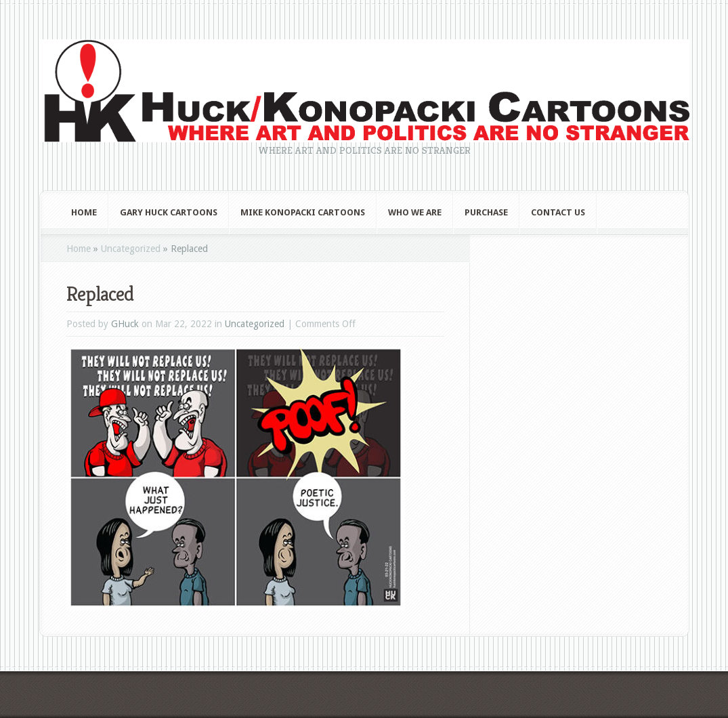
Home (84, 212)
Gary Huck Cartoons (169, 212)
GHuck (125, 324)
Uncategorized (131, 249)
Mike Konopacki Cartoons (303, 212)
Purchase (486, 212)
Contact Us (558, 212)
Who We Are (415, 212)
